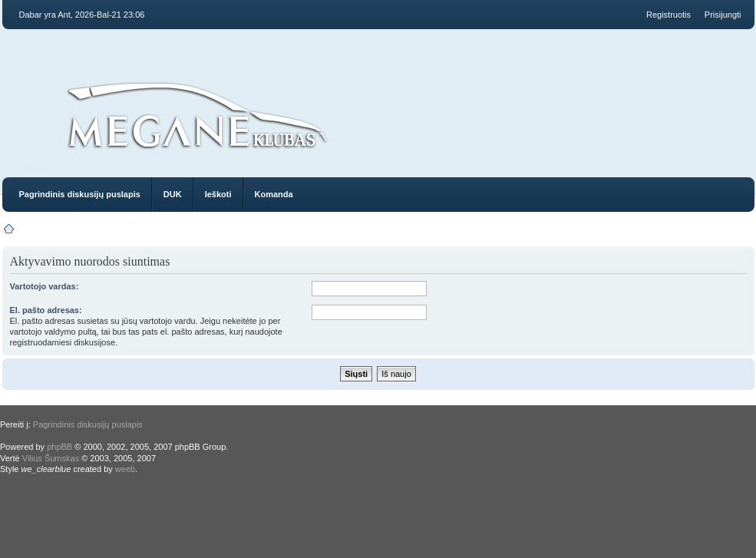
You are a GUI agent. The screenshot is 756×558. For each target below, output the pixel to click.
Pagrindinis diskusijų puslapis (80, 194)
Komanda (274, 194)
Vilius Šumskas (51, 458)
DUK (173, 194)
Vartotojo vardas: (45, 286)
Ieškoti (218, 194)
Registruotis (669, 15)
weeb (125, 469)
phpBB (59, 447)
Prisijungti (723, 15)
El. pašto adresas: (46, 310)
